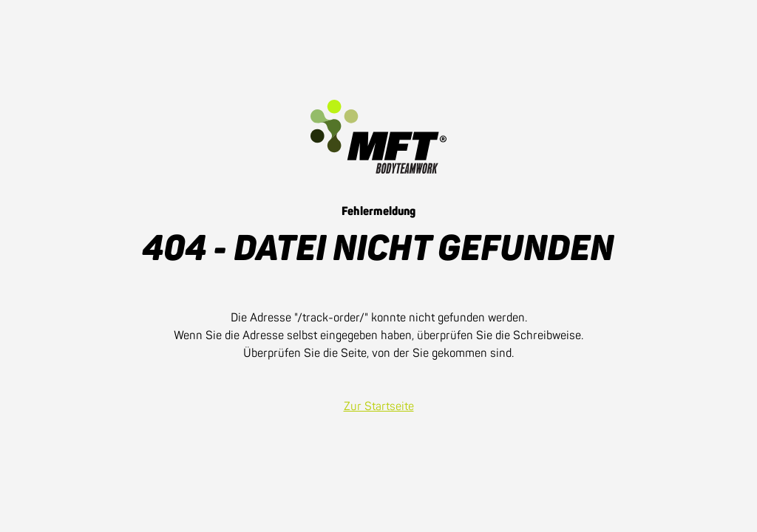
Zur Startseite (379, 406)
